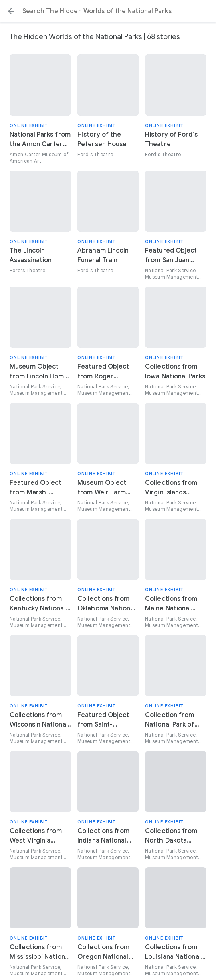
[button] (11, 11)
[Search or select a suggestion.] (108, 11)
